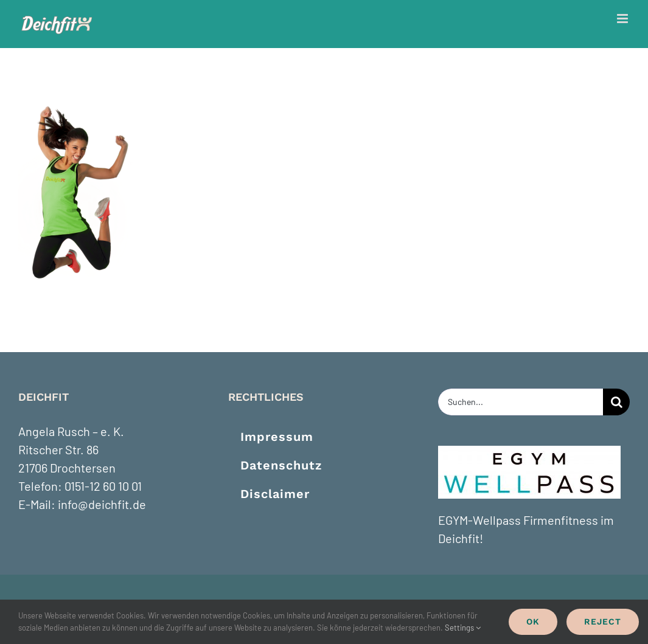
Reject (603, 621)
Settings (463, 628)
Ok (533, 621)
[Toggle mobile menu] (623, 19)
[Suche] (616, 402)
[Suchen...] (521, 402)
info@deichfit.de (102, 504)
